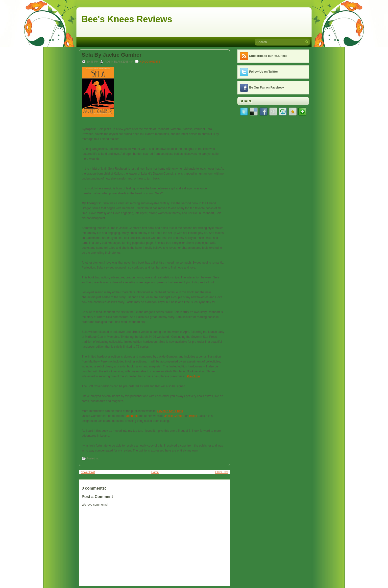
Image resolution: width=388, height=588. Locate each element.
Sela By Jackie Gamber (112, 55)
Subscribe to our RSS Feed (268, 56)
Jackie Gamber (174, 416)
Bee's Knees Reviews (127, 19)
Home (155, 472)
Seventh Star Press (170, 411)
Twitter (193, 416)
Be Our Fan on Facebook (267, 88)
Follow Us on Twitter (264, 72)
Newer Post (88, 472)
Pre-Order (194, 376)
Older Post (222, 472)
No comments (150, 62)
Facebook (131, 416)
